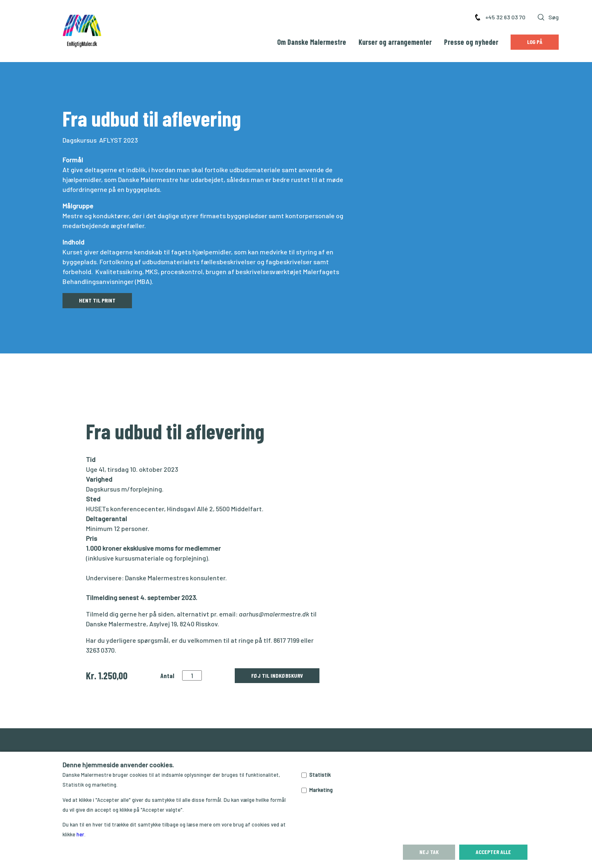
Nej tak (429, 852)
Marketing (321, 790)
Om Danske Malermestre (312, 42)
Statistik (320, 775)
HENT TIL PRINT (97, 300)
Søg (548, 17)
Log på (535, 42)
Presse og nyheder (471, 42)
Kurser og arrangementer (395, 42)
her (80, 834)
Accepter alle (493, 852)
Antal (167, 675)
